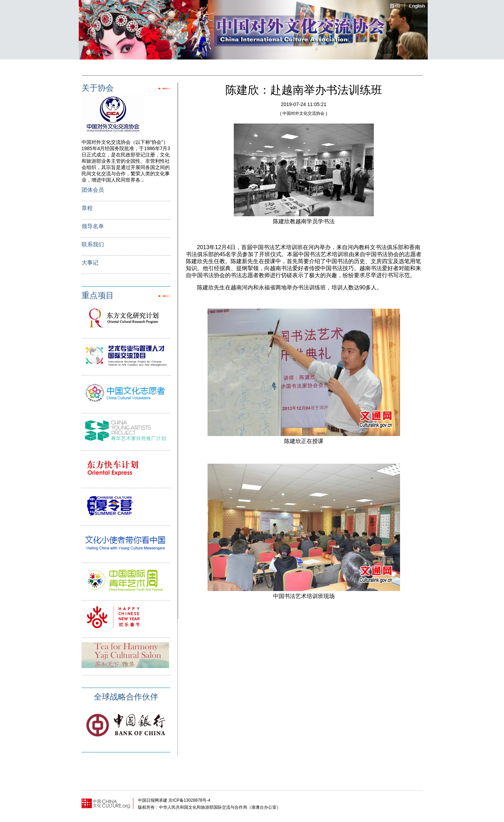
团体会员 (93, 190)
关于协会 (98, 88)
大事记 (90, 263)
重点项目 (98, 295)
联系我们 (93, 244)
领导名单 (93, 226)
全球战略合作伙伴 (126, 697)
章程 (87, 208)
